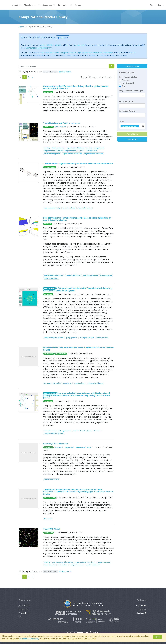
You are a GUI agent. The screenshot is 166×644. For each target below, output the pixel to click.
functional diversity (90, 275)
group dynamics (72, 338)
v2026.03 (95, 632)
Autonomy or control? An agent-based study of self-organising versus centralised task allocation (76, 87)
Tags (121, 121)
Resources (47, 5)
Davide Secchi (49, 127)
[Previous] (32, 77)
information (63, 565)
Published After (126, 101)
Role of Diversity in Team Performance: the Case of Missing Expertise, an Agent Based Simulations (77, 219)
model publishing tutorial (50, 45)
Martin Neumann (60, 127)
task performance (76, 565)
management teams (73, 275)
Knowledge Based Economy (56, 444)
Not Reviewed (128, 83)
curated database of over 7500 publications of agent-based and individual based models (75, 52)
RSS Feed (142, 613)
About (15, 5)
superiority (67, 383)
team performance (84, 208)
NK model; (57, 383)
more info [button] (63, 38)
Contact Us (23, 609)
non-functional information (63, 562)
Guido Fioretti (49, 447)
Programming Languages (131, 91)
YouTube (141, 606)
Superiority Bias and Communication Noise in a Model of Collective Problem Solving (79, 349)
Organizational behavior (74, 151)
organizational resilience (94, 154)
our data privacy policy (29, 639)
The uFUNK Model (52, 529)
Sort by (84, 77)
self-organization (64, 431)
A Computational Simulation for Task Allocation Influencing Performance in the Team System (78, 289)
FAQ (20, 617)
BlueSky (143, 609)
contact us (80, 45)
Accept (157, 637)
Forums (78, 5)
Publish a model (132, 66)
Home (21, 27)
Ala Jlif (89, 447)
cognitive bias (79, 383)
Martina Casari (80, 447)
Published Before (127, 111)
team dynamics (91, 151)
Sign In (159, 5)
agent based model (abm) (54, 275)
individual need (79, 431)
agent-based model (93, 565)
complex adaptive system (54, 338)
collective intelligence (95, 383)
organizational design (53, 208)
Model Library (30, 5)
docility (47, 148)
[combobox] (132, 95)
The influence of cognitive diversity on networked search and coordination (78, 164)
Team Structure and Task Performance (62, 123)
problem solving (69, 208)
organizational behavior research (79, 148)
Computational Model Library (39, 48)
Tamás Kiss (48, 224)
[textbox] (132, 106)
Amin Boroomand (61, 354)
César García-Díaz (50, 167)
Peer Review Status (128, 77)
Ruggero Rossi (69, 447)
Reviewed (126, 80)
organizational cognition (54, 151)
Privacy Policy (24, 613)
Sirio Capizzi (59, 447)
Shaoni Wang (48, 92)
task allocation (102, 338)
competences (99, 148)
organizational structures (72, 154)
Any (123, 86)
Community (63, 5)
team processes (58, 148)
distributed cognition (52, 154)
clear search (65, 72)
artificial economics (52, 480)
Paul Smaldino (49, 354)
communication (106, 275)
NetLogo (48, 383)
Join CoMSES (24, 606)
